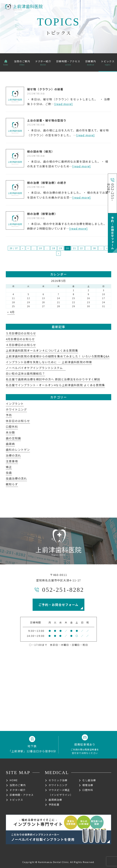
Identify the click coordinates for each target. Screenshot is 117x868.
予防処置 (54, 804)
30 (95, 248)
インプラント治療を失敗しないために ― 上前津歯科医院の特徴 (49, 362)
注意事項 (12, 461)
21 (74, 248)
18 (54, 248)
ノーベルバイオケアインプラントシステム (36, 368)
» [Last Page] (59, 253)
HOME (14, 780)
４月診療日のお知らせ (21, 345)
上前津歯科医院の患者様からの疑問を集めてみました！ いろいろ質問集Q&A (58, 356)
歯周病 (10, 444)
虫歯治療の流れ (16, 478)
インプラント (15, 404)
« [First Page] (23, 248)
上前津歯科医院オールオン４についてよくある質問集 (42, 350)
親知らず (12, 484)
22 (82, 248)
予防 (9, 415)
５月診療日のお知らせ (21, 333)
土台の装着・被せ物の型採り (47, 120)
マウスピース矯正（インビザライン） (61, 792)
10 (41, 248)
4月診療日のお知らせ (20, 339)
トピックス (16, 800)
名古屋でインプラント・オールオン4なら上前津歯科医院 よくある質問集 (55, 385)
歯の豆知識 (13, 438)
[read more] (64, 104)
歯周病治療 (55, 800)
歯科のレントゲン (18, 450)
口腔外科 (12, 427)
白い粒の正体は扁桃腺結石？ (25, 373)
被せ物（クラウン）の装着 (45, 89)
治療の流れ (13, 455)
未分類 (10, 432)
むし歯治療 (89, 780)
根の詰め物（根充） (41, 151)
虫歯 (9, 473)
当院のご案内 (18, 785)
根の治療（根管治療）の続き (47, 183)
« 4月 (11, 312)
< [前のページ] (28, 248)
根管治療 (88, 785)
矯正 (9, 467)
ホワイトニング (16, 409)
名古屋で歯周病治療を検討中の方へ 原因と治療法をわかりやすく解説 (53, 379)
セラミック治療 (58, 780)
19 (61, 248)
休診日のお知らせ (18, 421)
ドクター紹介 (18, 790)
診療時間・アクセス (22, 795)
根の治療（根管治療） (42, 214)
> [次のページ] (107, 248)
